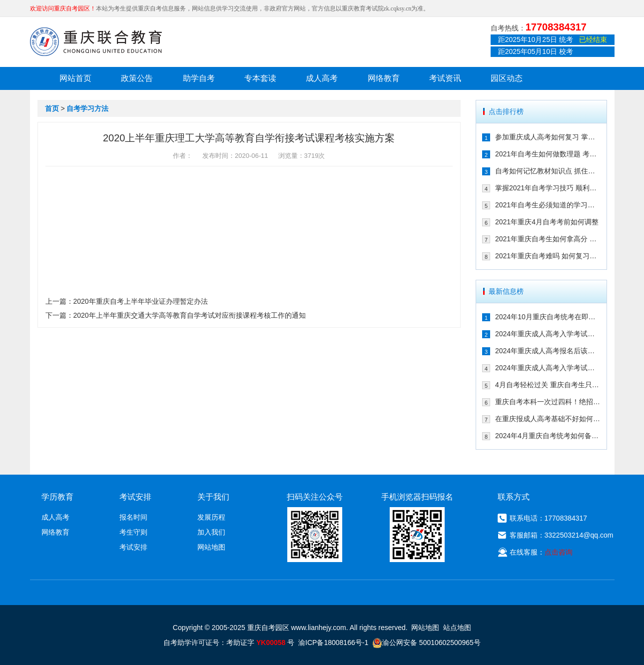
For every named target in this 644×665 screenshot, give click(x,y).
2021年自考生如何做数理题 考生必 (548, 154)
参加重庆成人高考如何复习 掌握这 (548, 137)
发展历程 (211, 517)
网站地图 (211, 547)
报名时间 (133, 517)
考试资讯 (445, 78)
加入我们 (211, 532)
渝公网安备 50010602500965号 (426, 643)
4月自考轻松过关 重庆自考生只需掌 (548, 385)
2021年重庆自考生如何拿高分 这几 (548, 239)
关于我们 (213, 497)
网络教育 (384, 78)
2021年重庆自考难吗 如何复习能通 (548, 256)
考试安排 (133, 547)
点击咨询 (559, 552)
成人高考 (322, 78)
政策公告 (137, 78)
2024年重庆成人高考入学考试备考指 (548, 334)
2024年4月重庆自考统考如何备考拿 (548, 436)
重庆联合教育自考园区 (96, 41)
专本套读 (260, 78)
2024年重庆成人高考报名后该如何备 (548, 351)
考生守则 (133, 532)
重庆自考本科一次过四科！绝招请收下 (548, 402)
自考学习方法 (87, 108)
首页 (52, 108)
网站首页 (75, 78)
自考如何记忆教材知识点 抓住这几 (548, 171)
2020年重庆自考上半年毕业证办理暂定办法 (141, 301)
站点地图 (457, 628)
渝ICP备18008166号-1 (333, 643)
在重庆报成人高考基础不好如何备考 (548, 419)
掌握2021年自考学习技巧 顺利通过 (548, 188)
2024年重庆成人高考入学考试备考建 (548, 368)
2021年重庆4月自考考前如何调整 (547, 222)
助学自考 (199, 78)
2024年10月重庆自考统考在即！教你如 (548, 317)
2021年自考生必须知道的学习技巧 (548, 205)
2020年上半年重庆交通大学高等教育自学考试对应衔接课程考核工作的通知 (190, 315)
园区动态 (507, 78)
